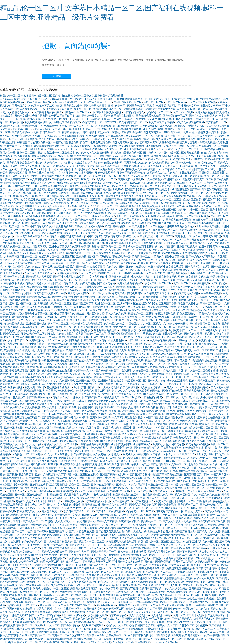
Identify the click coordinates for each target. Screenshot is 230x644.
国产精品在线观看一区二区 (89, 243)
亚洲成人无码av (194, 511)
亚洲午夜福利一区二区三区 (44, 340)
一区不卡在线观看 (110, 438)
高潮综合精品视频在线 (52, 176)
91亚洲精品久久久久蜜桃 (135, 156)
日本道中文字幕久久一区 (98, 102)
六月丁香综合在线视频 (158, 176)
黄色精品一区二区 (116, 612)
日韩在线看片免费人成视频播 (95, 327)
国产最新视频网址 (36, 189)
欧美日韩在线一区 (80, 374)
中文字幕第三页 (60, 545)
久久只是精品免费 (101, 126)
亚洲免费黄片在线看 (135, 149)
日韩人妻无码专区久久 (125, 143)
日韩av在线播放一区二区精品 (66, 99)
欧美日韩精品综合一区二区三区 (204, 347)
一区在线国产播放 (67, 525)
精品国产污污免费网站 (173, 535)
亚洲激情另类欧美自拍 (42, 525)
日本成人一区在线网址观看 (138, 246)
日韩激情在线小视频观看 (200, 223)
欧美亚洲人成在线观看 (136, 454)
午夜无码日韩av (220, 474)
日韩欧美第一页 (126, 605)
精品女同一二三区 (27, 642)
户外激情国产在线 (193, 448)
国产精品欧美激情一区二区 (104, 407)
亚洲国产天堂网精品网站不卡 (133, 216)
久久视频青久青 (186, 454)
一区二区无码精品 (90, 119)
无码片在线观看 (216, 243)
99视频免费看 (22, 156)
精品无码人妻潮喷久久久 (124, 236)
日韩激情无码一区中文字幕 (205, 324)
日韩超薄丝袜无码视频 (27, 384)
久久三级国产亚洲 (215, 481)
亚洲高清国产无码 (34, 391)
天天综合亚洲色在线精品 (80, 166)
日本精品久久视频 (54, 236)
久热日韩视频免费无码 (184, 300)
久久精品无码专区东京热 (158, 293)
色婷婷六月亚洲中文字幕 (48, 609)
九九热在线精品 (100, 210)
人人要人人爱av (215, 270)
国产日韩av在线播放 (185, 599)
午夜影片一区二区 (143, 273)
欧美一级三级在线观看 (210, 233)
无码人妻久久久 (29, 327)
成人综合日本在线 (161, 615)
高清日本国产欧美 (14, 438)
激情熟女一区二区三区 (165, 515)
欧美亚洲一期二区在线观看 (59, 153)
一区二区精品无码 (106, 354)
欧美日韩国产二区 (151, 528)
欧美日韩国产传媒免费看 (56, 548)
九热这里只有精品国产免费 (159, 478)
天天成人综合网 (110, 387)
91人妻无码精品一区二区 (65, 203)
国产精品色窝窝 (87, 468)
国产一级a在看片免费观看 (114, 515)
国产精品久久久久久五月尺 (174, 538)
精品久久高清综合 (155, 360)
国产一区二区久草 (32, 625)
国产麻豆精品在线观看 (71, 424)
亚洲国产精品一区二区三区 (94, 223)
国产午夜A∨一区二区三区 (155, 193)
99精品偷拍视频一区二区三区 (55, 303)
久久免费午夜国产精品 (110, 169)
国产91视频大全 (142, 428)
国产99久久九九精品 (195, 213)
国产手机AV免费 (29, 367)
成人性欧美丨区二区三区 (107, 176)
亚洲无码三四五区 (140, 270)
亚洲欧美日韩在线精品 (19, 609)
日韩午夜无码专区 (211, 451)
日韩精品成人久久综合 (55, 220)
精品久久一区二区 (74, 233)
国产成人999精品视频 (144, 223)
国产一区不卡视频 (183, 112)
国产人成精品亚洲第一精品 (116, 441)
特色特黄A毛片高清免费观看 (86, 324)
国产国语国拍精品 (52, 417)
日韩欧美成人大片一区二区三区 (164, 200)
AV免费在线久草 (218, 297)
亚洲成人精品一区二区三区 (99, 287)
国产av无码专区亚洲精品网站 (51, 532)
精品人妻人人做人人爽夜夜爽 (91, 411)
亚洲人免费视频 (204, 112)
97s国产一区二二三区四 (109, 622)
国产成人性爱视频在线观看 (175, 401)
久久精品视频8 (55, 431)
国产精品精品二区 (92, 397)
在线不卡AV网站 (73, 609)
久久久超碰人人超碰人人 (107, 454)
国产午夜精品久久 (130, 384)
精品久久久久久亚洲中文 (66, 397)
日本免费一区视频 (43, 515)
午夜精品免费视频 (14, 324)
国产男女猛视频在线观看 (103, 317)
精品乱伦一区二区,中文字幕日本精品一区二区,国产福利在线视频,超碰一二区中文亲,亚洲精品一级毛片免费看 (61, 96)
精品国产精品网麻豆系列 (71, 300)
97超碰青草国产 (118, 290)
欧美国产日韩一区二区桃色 (81, 350)
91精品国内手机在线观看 (154, 203)
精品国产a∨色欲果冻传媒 (60, 391)
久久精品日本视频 (131, 572)
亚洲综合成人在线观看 (99, 300)
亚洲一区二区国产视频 (30, 153)
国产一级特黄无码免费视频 (154, 317)
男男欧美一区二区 (50, 132)
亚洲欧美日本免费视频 (130, 179)
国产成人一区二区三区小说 (15, 287)
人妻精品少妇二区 (89, 518)
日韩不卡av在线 (95, 635)
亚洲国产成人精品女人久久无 (153, 300)
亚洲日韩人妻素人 (143, 441)
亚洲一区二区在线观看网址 (203, 535)
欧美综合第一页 (83, 109)
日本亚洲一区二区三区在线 (148, 508)
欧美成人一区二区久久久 (68, 287)
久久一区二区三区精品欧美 (94, 273)
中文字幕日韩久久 (65, 314)
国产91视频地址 (48, 632)
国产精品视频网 (188, 230)
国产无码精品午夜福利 (172, 297)
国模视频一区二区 (185, 501)
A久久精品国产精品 (92, 367)
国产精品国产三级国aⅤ (44, 337)
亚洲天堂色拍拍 (117, 340)
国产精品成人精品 (159, 99)
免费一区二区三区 (214, 176)
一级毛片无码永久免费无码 (91, 404)
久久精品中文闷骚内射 (80, 558)
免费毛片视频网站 (166, 106)
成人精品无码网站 (37, 246)
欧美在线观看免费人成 (160, 532)
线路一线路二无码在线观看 (138, 183)
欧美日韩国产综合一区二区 (79, 511)
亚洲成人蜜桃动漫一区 (55, 498)
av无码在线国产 (204, 562)
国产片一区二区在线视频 (14, 394)
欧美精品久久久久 (165, 183)
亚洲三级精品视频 (136, 525)
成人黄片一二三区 (106, 179)
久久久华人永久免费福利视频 (93, 153)
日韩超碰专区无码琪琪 (27, 578)
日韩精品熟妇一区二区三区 (153, 542)
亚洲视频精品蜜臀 (63, 491)
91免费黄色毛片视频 (12, 602)
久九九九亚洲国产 (121, 273)
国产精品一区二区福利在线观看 (181, 153)
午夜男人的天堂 (140, 464)
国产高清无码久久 (57, 602)
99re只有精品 (47, 327)
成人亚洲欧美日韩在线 (141, 518)
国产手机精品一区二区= (73, 488)
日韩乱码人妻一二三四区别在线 (187, 498)
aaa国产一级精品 (78, 139)
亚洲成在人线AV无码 (73, 615)
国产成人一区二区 (33, 521)
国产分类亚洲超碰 (124, 300)
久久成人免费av (204, 136)
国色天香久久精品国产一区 (67, 102)
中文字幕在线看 (194, 525)
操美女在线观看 (129, 387)
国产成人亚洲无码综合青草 (213, 139)
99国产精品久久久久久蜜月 (162, 173)
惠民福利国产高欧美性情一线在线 (185, 320)
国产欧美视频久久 (144, 501)
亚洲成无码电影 (68, 441)
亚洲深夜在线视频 (70, 464)
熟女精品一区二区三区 (79, 176)
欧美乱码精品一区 (144, 139)
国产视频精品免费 (152, 397)
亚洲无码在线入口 (77, 236)
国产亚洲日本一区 (55, 538)
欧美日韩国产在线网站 (130, 344)
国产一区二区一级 (202, 414)
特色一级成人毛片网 (101, 448)
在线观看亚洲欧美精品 (25, 364)
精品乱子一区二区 (35, 602)
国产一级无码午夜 (118, 270)
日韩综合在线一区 (58, 438)
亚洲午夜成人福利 (153, 129)
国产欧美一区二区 (111, 246)
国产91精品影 (219, 283)
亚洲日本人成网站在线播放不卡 (58, 169)
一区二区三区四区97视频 (202, 102)
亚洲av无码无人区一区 (103, 552)
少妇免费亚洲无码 (177, 381)
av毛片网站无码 (56, 200)
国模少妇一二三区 (14, 448)
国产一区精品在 (185, 639)
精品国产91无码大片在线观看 (26, 538)
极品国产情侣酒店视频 (17, 377)
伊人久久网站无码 (162, 270)
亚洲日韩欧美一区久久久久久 (88, 548)
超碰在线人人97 (112, 619)
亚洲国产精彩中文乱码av (114, 474)
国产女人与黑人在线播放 (177, 521)
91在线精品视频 (78, 407)
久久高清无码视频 (78, 448)
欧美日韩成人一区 (165, 639)
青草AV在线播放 (118, 615)
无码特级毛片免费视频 (27, 360)
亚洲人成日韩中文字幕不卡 (183, 585)
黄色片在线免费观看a (106, 330)
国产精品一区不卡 (207, 411)
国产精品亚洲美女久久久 (162, 552)
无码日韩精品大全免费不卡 (211, 196)
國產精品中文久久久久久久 (61, 468)
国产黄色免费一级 (35, 481)
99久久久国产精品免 (84, 347)
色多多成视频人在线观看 (212, 599)
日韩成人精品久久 (71, 562)
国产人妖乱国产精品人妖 (58, 542)
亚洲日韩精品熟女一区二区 (52, 622)
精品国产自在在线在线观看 (185, 203)
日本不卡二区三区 (58, 324)
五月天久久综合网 (141, 491)
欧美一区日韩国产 (95, 451)
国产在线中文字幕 (84, 360)
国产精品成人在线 (141, 515)
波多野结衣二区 (201, 401)
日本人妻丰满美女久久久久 (30, 206)
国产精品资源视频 (141, 548)
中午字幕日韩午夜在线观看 (94, 394)
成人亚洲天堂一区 (166, 139)
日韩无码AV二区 (112, 183)
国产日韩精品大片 (118, 545)
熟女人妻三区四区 (141, 230)
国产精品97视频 (129, 589)
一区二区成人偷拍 (100, 293)
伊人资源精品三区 (17, 441)
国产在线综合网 (106, 478)
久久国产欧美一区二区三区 (57, 243)
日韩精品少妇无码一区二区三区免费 (138, 535)
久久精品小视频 (183, 518)
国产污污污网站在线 (213, 404)
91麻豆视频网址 (179, 260)
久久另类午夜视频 (122, 139)
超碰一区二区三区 (56, 448)
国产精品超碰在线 (42, 287)
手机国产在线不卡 (171, 448)
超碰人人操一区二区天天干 (115, 461)
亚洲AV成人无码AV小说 (138, 357)
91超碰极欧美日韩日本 (193, 515)
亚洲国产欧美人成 (187, 246)
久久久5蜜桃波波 (106, 498)
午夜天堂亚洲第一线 (204, 263)
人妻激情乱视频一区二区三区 (155, 327)
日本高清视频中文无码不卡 (161, 146)
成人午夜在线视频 (151, 166)
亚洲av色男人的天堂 (95, 106)
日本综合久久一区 (35, 505)
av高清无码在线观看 (158, 189)
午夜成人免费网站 (101, 495)
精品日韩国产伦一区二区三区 (115, 508)
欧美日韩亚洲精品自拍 (202, 592)
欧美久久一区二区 (152, 458)
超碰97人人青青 (25, 501)
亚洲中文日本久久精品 (54, 407)
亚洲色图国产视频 (36, 324)
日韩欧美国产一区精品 (94, 340)
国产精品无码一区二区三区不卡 (85, 200)
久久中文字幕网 (109, 589)
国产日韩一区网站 (138, 340)
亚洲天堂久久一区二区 (205, 542)
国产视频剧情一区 (206, 146)
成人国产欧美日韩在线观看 (188, 481)
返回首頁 (57, 76)
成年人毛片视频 (209, 528)
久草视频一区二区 (123, 642)
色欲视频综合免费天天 (59, 387)
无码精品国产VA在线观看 (58, 471)
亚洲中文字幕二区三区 (141, 290)
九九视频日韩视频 (210, 290)
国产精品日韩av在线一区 (198, 186)
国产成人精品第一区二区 (169, 595)
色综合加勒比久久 (147, 538)
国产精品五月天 (18, 173)
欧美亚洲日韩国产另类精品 (169, 548)
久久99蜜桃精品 (154, 488)
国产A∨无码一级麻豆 (125, 233)
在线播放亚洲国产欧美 (126, 193)
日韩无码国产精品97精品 (100, 260)
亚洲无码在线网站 (52, 233)
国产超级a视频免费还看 (20, 474)
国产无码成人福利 (32, 444)
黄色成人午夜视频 (196, 605)
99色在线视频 (142, 642)
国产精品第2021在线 (39, 297)
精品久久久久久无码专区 (87, 619)
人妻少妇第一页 (131, 438)
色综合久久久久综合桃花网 (101, 535)
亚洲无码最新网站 (162, 622)
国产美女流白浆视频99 (110, 189)
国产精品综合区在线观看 (130, 592)
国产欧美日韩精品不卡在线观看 (114, 371)
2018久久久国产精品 (88, 428)
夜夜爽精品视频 (68, 461)
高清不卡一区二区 (69, 632)
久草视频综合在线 (150, 334)
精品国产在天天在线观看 (50, 357)
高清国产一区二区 (154, 102)
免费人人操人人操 (136, 532)
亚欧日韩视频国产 (74, 535)
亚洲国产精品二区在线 (202, 169)
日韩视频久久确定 (64, 428)
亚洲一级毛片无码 (105, 173)
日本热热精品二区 (209, 344)
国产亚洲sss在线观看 (196, 240)
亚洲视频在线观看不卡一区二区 (25, 592)
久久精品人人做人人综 (30, 350)
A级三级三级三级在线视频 (42, 193)
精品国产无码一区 (25, 213)
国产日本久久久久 (79, 414)
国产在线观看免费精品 (149, 116)
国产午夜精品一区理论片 (72, 565)
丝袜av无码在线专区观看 (29, 236)
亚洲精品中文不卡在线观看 (180, 417)
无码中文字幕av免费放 (37, 102)
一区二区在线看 (110, 471)
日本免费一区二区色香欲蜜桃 (202, 371)
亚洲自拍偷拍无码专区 (151, 243)
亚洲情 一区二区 (209, 575)
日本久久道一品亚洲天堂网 (127, 599)
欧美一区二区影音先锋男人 (144, 451)
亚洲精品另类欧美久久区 (143, 505)
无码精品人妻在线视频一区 (115, 257)
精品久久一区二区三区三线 (159, 344)
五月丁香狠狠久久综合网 (85, 196)
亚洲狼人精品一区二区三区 (35, 508)
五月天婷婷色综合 (30, 401)
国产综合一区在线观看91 (110, 511)
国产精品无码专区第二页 (102, 401)
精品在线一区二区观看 (141, 314)
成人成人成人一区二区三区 (72, 216)
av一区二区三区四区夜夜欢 (65, 116)
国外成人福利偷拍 (161, 216)
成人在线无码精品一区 (153, 387)
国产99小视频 (166, 119)
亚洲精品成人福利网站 (59, 109)
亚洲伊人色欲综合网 (45, 565)
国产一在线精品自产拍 (42, 173)
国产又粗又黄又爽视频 (172, 605)
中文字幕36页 (50, 136)
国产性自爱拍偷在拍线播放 (119, 116)
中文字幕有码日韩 (179, 565)
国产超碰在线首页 (215, 615)
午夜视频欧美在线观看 (154, 330)
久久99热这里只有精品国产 (65, 122)
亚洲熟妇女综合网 (139, 558)
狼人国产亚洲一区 (97, 250)
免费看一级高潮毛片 (63, 508)
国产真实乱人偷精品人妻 (203, 116)
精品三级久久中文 (30, 552)
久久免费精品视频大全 (162, 163)
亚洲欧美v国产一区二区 (182, 330)
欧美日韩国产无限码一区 (82, 585)
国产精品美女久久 (103, 307)
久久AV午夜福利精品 (214, 635)
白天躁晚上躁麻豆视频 (36, 203)
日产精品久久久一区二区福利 (180, 384)
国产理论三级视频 (197, 461)
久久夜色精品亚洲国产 (126, 126)
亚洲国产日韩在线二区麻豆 (123, 213)
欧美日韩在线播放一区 (118, 226)
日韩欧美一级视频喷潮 (42, 300)
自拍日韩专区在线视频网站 (208, 220)
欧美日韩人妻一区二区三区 (193, 210)
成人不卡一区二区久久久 (179, 136)
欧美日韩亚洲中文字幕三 (58, 411)
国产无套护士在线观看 (201, 434)
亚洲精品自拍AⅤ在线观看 (95, 629)
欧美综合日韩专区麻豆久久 (176, 263)
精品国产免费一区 (32, 126)
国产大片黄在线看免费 (81, 532)
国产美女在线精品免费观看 (142, 367)
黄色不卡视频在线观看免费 (95, 143)
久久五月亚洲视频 (10, 216)
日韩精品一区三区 (103, 578)
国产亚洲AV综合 (212, 200)
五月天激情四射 (91, 505)
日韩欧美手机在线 (73, 501)
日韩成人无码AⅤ (129, 203)
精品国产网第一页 (210, 585)
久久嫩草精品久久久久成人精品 (123, 136)
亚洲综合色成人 (16, 344)
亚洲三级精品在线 (92, 310)
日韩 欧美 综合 (106, 585)
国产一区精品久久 (154, 377)
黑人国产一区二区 (172, 186)
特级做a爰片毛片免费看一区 (81, 156)
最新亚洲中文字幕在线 (141, 350)
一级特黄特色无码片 (145, 119)
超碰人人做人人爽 (204, 518)
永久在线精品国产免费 (82, 498)
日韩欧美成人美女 (176, 243)
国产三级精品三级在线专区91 (40, 458)
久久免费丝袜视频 (88, 441)
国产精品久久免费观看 (114, 505)
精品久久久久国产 (167, 625)
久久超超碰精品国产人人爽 (198, 253)
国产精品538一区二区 (175, 116)
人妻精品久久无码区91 (122, 538)
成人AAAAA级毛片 (200, 260)
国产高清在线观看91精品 (157, 394)
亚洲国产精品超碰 (177, 337)
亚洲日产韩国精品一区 (86, 387)
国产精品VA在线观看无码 (91, 267)
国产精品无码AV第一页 (91, 458)
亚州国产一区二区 (26, 303)
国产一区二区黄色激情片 (28, 495)
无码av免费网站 (184, 350)
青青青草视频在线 (47, 629)
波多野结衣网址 (83, 307)
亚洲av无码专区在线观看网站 (68, 612)
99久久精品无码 (131, 434)
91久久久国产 (52, 625)
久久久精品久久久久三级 (206, 495)
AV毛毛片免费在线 (208, 129)
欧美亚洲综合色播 (140, 404)
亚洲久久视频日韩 (206, 156)
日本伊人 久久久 (16, 491)
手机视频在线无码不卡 (44, 280)
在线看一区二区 (96, 612)
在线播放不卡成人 (14, 283)
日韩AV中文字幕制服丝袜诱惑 (64, 505)
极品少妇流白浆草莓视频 (36, 612)
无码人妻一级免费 (177, 360)
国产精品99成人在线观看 (165, 354)
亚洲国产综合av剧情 (212, 149)
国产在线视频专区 (20, 572)
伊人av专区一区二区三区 (105, 364)
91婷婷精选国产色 (180, 159)
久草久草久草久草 (32, 542)
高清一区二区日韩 (97, 538)
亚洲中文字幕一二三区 (174, 434)
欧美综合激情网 (113, 163)
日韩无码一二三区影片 (194, 367)
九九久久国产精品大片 (149, 196)
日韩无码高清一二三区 (156, 132)
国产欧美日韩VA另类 (118, 548)
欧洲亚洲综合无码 (109, 156)
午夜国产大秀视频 (92, 464)
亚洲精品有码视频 (115, 367)
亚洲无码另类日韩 (179, 468)
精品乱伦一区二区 (151, 521)
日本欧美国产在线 (52, 330)
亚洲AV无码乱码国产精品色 (168, 444)
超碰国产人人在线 (10, 126)
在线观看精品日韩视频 (79, 159)
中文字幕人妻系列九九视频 (81, 582)
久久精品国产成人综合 (94, 230)
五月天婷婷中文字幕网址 (18, 146)
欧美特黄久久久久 (10, 444)
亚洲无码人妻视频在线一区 (64, 377)
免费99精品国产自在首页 (186, 404)
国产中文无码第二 (30, 548)
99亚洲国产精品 (128, 575)
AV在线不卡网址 (29, 575)
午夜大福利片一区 (125, 578)
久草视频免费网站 (175, 347)
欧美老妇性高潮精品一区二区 (41, 488)
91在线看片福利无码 (69, 310)
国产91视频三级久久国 (171, 223)
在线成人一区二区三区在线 (180, 129)
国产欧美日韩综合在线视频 (170, 273)
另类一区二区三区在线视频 (83, 474)
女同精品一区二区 (111, 337)
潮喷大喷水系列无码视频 (50, 253)
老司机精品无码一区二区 (128, 102)
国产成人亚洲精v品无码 (158, 562)
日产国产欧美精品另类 (176, 458)
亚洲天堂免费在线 (63, 226)
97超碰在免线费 (161, 404)
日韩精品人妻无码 (100, 139)
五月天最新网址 (58, 485)
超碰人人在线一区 (101, 414)
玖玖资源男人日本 (208, 431)
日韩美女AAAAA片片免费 (121, 391)
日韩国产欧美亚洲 (145, 625)
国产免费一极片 (185, 163)
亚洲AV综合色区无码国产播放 (159, 303)
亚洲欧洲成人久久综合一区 (201, 206)
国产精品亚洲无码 (99, 236)
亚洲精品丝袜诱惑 (133, 109)
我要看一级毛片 (129, 240)
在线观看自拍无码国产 (27, 417)
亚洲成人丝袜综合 (56, 585)
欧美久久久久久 (157, 149)
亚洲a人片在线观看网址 (23, 250)
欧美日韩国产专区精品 (161, 122)
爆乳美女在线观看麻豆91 (190, 122)
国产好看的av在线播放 (44, 555)
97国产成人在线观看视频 (177, 220)
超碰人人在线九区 (169, 367)
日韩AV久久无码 (9, 200)
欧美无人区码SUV (105, 344)
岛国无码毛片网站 (52, 401)
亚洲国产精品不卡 (188, 106)
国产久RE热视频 (128, 186)
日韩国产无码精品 (219, 461)
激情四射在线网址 (208, 132)
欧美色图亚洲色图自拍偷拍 (142, 206)
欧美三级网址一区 (163, 491)
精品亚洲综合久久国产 (75, 132)
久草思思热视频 (130, 166)
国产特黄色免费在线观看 (48, 112)
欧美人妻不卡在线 (165, 290)
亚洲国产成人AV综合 (136, 163)
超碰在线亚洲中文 (198, 464)
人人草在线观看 (102, 639)
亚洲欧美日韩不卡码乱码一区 (213, 454)
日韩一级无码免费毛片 (165, 642)
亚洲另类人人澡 (196, 126)
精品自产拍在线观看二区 (103, 220)
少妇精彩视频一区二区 (27, 233)
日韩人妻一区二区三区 (183, 233)
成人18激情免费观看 (92, 625)
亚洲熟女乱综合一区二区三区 (187, 193)
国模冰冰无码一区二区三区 (35, 434)
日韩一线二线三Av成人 (183, 132)
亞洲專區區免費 (187, 139)
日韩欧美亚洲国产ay (148, 391)
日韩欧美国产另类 (188, 575)
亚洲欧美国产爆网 (19, 337)
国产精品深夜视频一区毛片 (132, 374)
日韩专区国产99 (196, 243)
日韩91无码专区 (31, 260)
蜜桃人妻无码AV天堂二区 (90, 391)
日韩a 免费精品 (219, 391)
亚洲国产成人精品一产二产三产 (195, 421)
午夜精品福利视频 (181, 99)
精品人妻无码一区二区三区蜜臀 (122, 397)
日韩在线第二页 (67, 213)
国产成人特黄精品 (59, 240)
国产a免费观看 (138, 545)
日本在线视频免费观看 (143, 582)
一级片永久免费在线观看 (67, 270)
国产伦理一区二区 (188, 505)
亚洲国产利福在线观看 (111, 381)
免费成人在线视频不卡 (32, 166)
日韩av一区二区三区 (204, 629)
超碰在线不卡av (87, 169)
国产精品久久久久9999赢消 (131, 307)
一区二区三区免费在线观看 (103, 595)
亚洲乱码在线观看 (161, 481)
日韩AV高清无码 (80, 146)
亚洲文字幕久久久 (62, 354)
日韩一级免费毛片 (118, 404)
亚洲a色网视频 (90, 434)
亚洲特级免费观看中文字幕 (50, 474)
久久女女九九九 (139, 424)
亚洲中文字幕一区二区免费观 (136, 595)
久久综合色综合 (178, 589)
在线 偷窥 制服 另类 (21, 595)
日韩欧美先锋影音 (75, 431)
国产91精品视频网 (62, 568)
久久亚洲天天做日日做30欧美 (164, 609)
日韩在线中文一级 (204, 119)
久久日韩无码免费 (188, 290)
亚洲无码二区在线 (89, 337)
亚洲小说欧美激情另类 (73, 250)
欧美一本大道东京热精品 (66, 434)
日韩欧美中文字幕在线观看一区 (142, 169)
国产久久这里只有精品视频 (200, 334)
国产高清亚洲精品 (206, 568)
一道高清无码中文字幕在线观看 (166, 267)
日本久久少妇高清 (48, 250)
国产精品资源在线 (183, 327)
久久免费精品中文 (37, 230)
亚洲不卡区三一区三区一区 (161, 210)
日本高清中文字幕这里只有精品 (188, 471)
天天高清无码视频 (85, 283)
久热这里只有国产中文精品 (15, 518)
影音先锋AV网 (60, 374)
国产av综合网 (185, 555)
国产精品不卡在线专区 (53, 575)
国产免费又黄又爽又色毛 (110, 532)
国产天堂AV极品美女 (216, 183)
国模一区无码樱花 (36, 293)
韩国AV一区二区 (68, 280)
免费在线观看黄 (181, 364)
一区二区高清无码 (27, 528)
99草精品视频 (80, 421)
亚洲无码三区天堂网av (197, 474)
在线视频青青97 (21, 317)
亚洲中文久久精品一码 (102, 216)
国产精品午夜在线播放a (82, 602)
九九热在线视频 (196, 441)
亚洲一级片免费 (21, 106)
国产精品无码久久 (42, 226)
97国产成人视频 (93, 609)
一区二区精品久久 (156, 324)
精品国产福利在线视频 (77, 495)
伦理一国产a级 (23, 354)
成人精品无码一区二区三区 (47, 572)
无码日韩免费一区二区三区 (27, 471)
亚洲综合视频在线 (64, 404)
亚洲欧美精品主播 (84, 568)
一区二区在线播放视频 (203, 612)
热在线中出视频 (89, 203)
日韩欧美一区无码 (68, 119)
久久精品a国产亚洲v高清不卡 (49, 320)
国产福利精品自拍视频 (125, 414)
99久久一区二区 (213, 622)
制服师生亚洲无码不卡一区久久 (125, 488)
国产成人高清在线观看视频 (54, 642)
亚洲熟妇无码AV (18, 615)
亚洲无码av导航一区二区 (97, 562)
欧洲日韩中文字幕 (84, 371)
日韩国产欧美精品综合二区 (30, 109)
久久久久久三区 (115, 525)
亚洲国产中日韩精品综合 (174, 602)
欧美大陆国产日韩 (173, 371)
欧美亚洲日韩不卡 (35, 387)
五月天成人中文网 (132, 377)
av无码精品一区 (211, 203)
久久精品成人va (68, 518)
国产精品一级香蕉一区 (54, 552)
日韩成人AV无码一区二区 (24, 562)
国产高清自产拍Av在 (108, 166)
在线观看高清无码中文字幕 (37, 381)
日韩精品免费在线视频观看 (94, 444)
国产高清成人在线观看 (100, 431)
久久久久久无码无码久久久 (40, 273)
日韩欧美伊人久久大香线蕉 (74, 555)
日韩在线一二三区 (79, 364)
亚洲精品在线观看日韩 (212, 173)
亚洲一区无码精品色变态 (131, 173)
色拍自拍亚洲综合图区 (33, 200)
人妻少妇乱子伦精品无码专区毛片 (179, 143)
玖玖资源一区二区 (147, 605)
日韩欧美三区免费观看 (140, 280)
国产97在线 (188, 156)
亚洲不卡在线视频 (90, 186)
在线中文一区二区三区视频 (199, 488)
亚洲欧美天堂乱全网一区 (21, 357)
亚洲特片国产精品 (182, 619)
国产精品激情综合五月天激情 (31, 116)
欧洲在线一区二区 (105, 303)
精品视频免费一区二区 (42, 394)
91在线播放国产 (84, 173)
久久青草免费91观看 (105, 159)
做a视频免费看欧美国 (12, 478)
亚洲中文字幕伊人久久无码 (65, 246)
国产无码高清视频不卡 (208, 327)
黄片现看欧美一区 (52, 511)
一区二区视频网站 (207, 330)
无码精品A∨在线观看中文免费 (158, 411)
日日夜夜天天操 (128, 317)
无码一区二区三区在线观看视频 (191, 283)
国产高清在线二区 (122, 501)
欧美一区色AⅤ (214, 485)
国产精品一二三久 (58, 344)
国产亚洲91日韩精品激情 (144, 602)
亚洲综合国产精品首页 (161, 545)
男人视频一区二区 (188, 307)
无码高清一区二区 (185, 545)
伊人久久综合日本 (139, 615)
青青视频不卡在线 (91, 377)
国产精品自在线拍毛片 (129, 287)
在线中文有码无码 (52, 578)
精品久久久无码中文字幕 (89, 226)
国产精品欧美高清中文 (156, 287)
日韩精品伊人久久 (133, 337)
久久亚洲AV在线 (76, 538)
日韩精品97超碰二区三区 (205, 538)
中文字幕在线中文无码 (164, 277)
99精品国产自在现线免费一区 (34, 143)
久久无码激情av (79, 220)
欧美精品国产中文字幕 (139, 310)
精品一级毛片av (164, 350)
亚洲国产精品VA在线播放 (14, 464)
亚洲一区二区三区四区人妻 (188, 615)
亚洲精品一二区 (192, 558)
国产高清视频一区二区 (108, 360)
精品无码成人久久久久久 (142, 612)
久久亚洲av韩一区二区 (171, 206)
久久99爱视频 (114, 458)
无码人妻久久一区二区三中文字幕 (180, 451)
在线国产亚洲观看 (14, 468)
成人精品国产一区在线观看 (178, 166)
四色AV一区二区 (149, 401)
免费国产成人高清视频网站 (127, 293)
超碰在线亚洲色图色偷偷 (58, 592)
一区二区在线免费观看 (27, 535)
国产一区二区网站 (176, 102)
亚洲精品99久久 (142, 444)
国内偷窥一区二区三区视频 (27, 454)
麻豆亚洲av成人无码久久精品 (39, 223)
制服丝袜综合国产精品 (47, 210)
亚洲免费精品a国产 (87, 257)
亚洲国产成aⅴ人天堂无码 (178, 179)
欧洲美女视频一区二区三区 (50, 129)
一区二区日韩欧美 (40, 568)
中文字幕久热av (158, 565)
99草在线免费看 (149, 407)
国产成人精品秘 (21, 280)
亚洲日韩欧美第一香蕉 (61, 189)
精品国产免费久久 (131, 364)
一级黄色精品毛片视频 (186, 438)
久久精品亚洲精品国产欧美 (200, 632)
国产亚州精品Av (56, 166)
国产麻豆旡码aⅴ (149, 126)
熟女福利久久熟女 (208, 310)
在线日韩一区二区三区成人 (65, 230)
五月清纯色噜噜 (83, 639)
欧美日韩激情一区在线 (197, 595)
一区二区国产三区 (204, 350)
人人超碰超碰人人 (143, 639)
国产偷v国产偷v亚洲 (165, 357)
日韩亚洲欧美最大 (54, 350)
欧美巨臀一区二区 (19, 226)
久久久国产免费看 (148, 297)
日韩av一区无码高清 (109, 468)
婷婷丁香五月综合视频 (38, 374)
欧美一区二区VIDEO (18, 461)
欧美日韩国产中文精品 (67, 515)
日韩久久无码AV (31, 498)
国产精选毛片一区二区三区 (89, 542)
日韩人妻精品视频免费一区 (126, 153)
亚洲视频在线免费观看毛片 (180, 226)
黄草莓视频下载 (13, 585)
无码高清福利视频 (97, 615)
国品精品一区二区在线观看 (55, 421)
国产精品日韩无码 (126, 297)
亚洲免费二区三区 (30, 243)
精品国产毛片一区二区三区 (81, 253)
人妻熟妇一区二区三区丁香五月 (166, 525)
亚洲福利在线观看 (67, 273)
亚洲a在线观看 (186, 146)
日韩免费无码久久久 (19, 267)
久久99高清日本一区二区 (75, 210)
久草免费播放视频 (186, 310)
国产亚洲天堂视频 (140, 474)
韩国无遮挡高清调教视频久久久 (115, 347)
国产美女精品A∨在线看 (25, 132)
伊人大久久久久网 (116, 314)
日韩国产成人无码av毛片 (62, 478)
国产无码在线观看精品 (17, 599)
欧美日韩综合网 (68, 337)
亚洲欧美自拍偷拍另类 (146, 448)
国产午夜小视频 (158, 468)
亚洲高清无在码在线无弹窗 (113, 602)
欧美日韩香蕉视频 (42, 183)
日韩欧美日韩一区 (67, 394)
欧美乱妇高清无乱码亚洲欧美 (199, 250)
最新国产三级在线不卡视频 (117, 119)
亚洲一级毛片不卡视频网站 (136, 253)
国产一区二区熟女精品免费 (54, 196)
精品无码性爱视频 (145, 632)
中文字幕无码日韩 (164, 310)
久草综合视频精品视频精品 (65, 290)
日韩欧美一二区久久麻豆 (189, 491)
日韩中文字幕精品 (107, 521)
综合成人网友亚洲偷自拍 (90, 314)
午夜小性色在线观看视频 (92, 213)
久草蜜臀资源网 (97, 488)
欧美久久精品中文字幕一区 (169, 257)
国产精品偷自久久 (150, 213)
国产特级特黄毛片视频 (130, 478)
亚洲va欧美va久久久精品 (188, 622)
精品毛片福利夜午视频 (210, 501)
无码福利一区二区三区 (158, 112)
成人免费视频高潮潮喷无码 (121, 243)
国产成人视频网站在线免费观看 (54, 371)
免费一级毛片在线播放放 (158, 599)
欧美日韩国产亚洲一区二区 (22, 257)
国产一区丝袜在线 (42, 270)
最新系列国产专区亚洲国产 (148, 461)
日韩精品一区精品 (180, 495)
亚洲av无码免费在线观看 (18, 263)
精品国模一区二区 (172, 240)
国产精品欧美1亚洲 (216, 394)
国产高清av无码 (148, 143)
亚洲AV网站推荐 (154, 629)
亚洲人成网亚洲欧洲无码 (78, 330)
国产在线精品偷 (147, 575)
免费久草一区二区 (116, 635)
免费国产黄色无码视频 (189, 280)
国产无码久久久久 (176, 508)
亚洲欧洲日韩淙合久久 (48, 501)
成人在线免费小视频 (94, 270)
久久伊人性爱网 (216, 548)
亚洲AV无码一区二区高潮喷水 (38, 334)
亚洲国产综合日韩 (135, 189)
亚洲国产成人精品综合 (61, 283)
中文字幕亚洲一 (65, 173)
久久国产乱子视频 (157, 498)
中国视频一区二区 (62, 307)
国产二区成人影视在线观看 (49, 159)
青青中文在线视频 (133, 360)
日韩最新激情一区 (47, 213)
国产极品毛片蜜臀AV (66, 186)
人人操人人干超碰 (151, 220)
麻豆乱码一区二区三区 (189, 183)
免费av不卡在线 (57, 293)
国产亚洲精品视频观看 (81, 622)
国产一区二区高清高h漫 (52, 528)
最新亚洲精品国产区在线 (14, 300)
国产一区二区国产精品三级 (45, 615)
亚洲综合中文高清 (78, 293)
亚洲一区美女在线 (14, 277)
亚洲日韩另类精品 (96, 424)
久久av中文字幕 (125, 421)
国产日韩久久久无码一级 (178, 397)
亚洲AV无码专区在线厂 (202, 381)
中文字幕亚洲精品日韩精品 (41, 149)
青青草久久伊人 (186, 411)
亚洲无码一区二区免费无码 (187, 176)
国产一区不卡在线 (22, 532)
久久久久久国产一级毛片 (77, 578)
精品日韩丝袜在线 (110, 434)
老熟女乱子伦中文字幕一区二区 (35, 314)
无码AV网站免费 (70, 340)
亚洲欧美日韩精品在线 (117, 464)
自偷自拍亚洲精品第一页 (70, 263)
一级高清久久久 (76, 129)
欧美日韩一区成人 (142, 257)
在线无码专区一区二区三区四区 (57, 257)
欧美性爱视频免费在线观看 (121, 542)
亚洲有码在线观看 (172, 391)
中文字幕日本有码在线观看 (131, 260)
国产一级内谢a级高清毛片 (201, 257)
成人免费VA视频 (140, 277)
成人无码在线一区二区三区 (91, 334)
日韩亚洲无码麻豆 (212, 189)
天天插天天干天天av (69, 149)
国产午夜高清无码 (10, 612)
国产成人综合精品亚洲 (196, 391)
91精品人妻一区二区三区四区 (187, 485)
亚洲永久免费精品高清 (130, 283)
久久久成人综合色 (216, 441)
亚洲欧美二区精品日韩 (124, 320)
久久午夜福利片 (154, 179)
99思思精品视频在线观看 (165, 156)
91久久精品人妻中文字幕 (204, 407)
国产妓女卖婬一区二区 (204, 364)
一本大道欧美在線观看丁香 (181, 431)
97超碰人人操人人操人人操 (134, 354)
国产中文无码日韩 (85, 189)
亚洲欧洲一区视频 (100, 417)
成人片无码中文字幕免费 (53, 364)
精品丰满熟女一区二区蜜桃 (104, 132)
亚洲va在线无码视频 (208, 226)
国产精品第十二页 (216, 122)
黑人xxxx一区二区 (177, 387)
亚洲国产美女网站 (121, 444)
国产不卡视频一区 (152, 384)
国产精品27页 (39, 377)
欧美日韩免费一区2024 (70, 451)
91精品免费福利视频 (197, 444)
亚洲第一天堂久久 (92, 116)
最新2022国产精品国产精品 (47, 156)
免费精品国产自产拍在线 (107, 109)
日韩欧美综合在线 (154, 431)
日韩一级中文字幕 (42, 186)
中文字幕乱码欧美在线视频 (127, 417)
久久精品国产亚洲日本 (156, 159)
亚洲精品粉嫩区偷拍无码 (112, 350)
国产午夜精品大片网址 (17, 183)
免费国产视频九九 (185, 532)
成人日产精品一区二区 (165, 230)
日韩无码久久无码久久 (94, 290)
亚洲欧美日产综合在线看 (26, 136)
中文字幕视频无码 (40, 179)
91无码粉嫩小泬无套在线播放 (39, 216)
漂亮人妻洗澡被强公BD (28, 220)
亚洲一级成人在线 (126, 585)
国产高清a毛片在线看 (197, 267)
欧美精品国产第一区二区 (133, 122)
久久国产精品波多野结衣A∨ (121, 263)
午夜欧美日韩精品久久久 (154, 495)
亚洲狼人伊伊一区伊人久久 (203, 508)
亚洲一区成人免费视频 (204, 468)
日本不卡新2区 (164, 518)
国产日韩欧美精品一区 (46, 595)
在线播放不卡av (205, 639)
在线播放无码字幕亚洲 (104, 146)
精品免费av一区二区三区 (140, 511)
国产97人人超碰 (157, 381)
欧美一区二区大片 (86, 508)
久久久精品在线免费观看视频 (125, 129)
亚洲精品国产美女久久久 (203, 589)
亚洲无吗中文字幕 (203, 397)
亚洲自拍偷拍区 (87, 478)
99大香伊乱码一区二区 (53, 605)
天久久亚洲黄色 (28, 176)
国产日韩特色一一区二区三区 (159, 555)
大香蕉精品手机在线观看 (178, 578)
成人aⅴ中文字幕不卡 (58, 206)
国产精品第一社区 (22, 210)
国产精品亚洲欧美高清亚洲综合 (25, 163)
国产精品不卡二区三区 (175, 169)
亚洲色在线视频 (95, 136)
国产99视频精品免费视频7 (108, 357)
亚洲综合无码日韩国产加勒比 (209, 521)
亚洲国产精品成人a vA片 (43, 441)
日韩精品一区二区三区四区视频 (191, 216)
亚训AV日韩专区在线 (129, 303)
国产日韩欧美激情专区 (79, 357)
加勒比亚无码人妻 (101, 642)
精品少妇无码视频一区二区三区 (49, 599)
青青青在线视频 (21, 414)
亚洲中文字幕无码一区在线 (126, 394)
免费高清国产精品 (177, 592)
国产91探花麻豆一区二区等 (192, 109)
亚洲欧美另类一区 (23, 129)
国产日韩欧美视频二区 (106, 240)
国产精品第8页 (184, 119)
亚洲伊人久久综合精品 (17, 555)
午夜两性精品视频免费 (66, 143)
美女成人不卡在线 (42, 267)
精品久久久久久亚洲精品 (120, 625)
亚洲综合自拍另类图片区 (211, 417)
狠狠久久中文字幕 (211, 153)
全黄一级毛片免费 (138, 481)
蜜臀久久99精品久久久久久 (27, 411)
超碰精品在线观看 (100, 528)
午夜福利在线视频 (92, 149)
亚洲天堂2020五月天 (200, 337)
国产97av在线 (218, 609)
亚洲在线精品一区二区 (87, 471)
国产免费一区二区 (201, 458)
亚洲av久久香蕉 (122, 639)
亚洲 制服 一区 (183, 236)
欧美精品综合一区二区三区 (198, 428)
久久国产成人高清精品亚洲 (116, 428)
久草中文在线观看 (197, 297)
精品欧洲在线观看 (50, 367)
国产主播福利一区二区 (32, 582)
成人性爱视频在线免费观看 (179, 196)
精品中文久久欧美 (109, 253)
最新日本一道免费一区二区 (153, 485)
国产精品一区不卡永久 (163, 454)
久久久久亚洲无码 (65, 381)
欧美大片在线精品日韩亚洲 (19, 629)
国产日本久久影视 (119, 277)
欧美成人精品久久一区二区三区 (51, 589)
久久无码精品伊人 (22, 159)
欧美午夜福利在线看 (36, 122)
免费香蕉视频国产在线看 (131, 498)
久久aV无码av (109, 186)
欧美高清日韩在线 (91, 183)
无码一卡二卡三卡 (17, 340)
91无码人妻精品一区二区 (74, 317)
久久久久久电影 (16, 189)
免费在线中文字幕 (36, 438)
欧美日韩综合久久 (22, 565)
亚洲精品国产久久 (150, 186)
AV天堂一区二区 (29, 421)
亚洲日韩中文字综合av (45, 317)
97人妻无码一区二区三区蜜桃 (108, 206)
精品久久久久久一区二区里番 (61, 444)
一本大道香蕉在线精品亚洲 (186, 317)
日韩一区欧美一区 (210, 303)
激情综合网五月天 (22, 112)
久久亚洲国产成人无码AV (148, 347)
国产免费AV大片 (153, 153)
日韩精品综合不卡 (211, 106)
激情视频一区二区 (12, 458)
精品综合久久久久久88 (196, 609)
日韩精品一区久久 (172, 334)
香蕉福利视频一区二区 (151, 320)
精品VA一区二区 (50, 562)
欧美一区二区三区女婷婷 (105, 555)
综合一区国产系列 (165, 280)
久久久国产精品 (95, 263)
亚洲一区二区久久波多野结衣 (68, 635)
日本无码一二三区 (175, 461)
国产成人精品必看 (209, 230)
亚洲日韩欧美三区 (108, 384)
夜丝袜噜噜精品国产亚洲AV (35, 347)
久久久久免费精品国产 (52, 558)
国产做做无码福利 (84, 297)
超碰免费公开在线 (84, 354)
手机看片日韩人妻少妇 (13, 397)
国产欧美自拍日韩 (69, 193)
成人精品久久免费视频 (172, 126)
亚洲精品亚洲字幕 (83, 303)
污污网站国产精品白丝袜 (169, 511)
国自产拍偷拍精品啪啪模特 (123, 334)
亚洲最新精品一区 (132, 132)
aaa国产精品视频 (154, 417)
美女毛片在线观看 (146, 250)
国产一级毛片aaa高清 (76, 417)
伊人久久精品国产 (165, 246)
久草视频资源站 (191, 635)
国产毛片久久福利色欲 (170, 632)
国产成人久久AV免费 (208, 532)
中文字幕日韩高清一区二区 (214, 377)
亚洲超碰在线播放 (199, 387)
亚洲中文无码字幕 (187, 344)
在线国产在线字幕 (196, 548)
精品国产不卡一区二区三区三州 (100, 122)
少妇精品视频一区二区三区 (22, 605)
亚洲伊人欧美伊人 (136, 267)
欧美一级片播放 (208, 314)
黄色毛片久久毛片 (205, 166)
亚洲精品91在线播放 (130, 159)
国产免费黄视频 (167, 505)
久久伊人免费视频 (30, 407)
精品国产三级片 (28, 196)
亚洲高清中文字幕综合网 (176, 414)
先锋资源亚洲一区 (155, 337)
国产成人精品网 (106, 283)
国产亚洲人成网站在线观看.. (69, 277)
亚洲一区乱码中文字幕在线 (15, 186)
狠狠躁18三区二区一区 (58, 619)
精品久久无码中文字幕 (81, 481)
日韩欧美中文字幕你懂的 (207, 99)
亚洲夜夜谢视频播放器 (22, 622)
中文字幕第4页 (214, 498)
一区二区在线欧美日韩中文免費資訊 (178, 582)
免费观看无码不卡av (56, 126)
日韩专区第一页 (123, 448)
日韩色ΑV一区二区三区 (77, 112)
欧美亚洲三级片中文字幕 (205, 565)
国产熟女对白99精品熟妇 (56, 384)
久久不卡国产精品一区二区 (35, 635)
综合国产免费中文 (188, 303)
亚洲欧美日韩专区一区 (92, 525)
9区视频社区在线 (106, 605)
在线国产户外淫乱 (219, 213)
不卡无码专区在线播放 (57, 454)
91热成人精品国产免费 (39, 404)
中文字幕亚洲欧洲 (97, 277)
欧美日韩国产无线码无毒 (162, 307)
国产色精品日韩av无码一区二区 (169, 464)
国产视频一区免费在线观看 (166, 558)
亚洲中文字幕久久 (126, 485)
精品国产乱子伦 (113, 200)
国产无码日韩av (26, 253)
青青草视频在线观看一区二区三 (195, 357)
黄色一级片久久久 (47, 424)
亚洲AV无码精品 (167, 575)
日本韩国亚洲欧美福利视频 (107, 112)
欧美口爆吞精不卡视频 (131, 146)
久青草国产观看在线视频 (167, 428)
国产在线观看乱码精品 (72, 136)
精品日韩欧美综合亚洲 (126, 495)
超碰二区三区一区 (79, 126)
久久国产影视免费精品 (141, 635)
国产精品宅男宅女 (134, 112)
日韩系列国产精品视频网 (193, 625)
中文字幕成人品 (206, 287)
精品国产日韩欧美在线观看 (167, 474)
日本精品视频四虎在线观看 (157, 438)
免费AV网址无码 (208, 246)
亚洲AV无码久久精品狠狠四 (100, 99)
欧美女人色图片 (130, 407)
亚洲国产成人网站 (86, 381)
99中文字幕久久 (80, 206)
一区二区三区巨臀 (153, 136)
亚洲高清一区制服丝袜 (91, 280)
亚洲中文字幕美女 (197, 273)
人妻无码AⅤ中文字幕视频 (59, 163)
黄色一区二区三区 (79, 485)
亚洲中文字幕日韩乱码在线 (193, 277)
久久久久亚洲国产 (37, 99)
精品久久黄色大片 (36, 283)
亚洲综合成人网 (13, 391)
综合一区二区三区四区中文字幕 (49, 414)
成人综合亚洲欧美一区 (135, 468)
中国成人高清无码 (155, 592)
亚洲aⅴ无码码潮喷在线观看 (111, 481)
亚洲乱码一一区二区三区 (157, 364)
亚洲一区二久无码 (183, 562)
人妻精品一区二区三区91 (147, 371)
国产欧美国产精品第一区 (81, 605)
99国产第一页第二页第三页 (47, 106)
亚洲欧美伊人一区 (79, 552)
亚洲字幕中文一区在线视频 (32, 240)
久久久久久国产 (115, 267)
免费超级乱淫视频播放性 (180, 568)
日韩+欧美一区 (117, 106)
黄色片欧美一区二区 (125, 327)
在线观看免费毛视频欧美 (89, 163)
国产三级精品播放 (134, 200)
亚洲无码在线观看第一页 (128, 431)
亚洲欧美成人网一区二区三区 (157, 236)
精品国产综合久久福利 (187, 293)
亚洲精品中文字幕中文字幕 (160, 109)
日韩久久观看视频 (172, 213)
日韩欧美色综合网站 (82, 344)
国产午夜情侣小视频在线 (152, 585)
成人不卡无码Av (215, 193)
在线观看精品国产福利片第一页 (52, 146)
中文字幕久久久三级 (211, 307)
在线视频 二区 (90, 515)
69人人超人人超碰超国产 (38, 428)
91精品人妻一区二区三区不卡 (102, 572)
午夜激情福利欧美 (165, 314)
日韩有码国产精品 (203, 159)
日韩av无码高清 (188, 173)
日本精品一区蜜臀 (118, 424)
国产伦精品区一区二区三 (41, 451)
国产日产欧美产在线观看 (53, 139)
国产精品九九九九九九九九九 (118, 196)
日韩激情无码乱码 (130, 330)
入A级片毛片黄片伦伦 (84, 384)
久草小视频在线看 (81, 240)
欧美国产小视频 (165, 501)
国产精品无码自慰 (36, 478)
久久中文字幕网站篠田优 (207, 236)
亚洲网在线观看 (39, 485)
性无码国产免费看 (116, 280)
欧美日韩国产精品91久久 (154, 589)
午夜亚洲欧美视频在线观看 (57, 360)
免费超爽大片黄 (173, 488)
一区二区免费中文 (37, 290)
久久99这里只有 (113, 149)
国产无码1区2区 (203, 179)
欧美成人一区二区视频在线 (114, 582)
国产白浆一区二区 (213, 317)
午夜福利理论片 (90, 246)
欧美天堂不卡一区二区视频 (147, 226)
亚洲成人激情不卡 (207, 572)
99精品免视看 (8, 143)
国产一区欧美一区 (84, 179)
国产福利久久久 (112, 377)
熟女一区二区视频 (96, 129)
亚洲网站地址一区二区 (183, 287)
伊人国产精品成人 (57, 481)
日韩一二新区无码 (208, 478)
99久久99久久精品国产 (114, 518)
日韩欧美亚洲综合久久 (137, 622)
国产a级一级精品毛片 (39, 491)
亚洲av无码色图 (13, 428)
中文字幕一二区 (213, 491)
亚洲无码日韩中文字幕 (186, 374)
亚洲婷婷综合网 (35, 448)
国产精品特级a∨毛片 (39, 397)
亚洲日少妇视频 (71, 367)
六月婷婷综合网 (56, 582)
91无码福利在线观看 (75, 401)
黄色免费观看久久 (187, 314)
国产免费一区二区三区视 (44, 464)
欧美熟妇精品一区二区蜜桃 (189, 270)
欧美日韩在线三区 (66, 327)
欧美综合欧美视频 (178, 324)
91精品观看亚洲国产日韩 (186, 189)
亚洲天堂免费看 (159, 424)
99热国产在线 (96, 565)
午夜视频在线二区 (206, 163)
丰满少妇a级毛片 (121, 223)
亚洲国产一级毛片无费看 (141, 106)
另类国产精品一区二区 (26, 169)
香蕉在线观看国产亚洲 (22, 371)
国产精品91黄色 (73, 106)
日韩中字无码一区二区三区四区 (181, 528)
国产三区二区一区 (44, 263)
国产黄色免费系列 (128, 401)
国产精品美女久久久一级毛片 (110, 558)
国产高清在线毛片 (104, 592)
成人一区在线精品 (115, 310)
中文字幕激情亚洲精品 (178, 629)
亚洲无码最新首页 (52, 535)
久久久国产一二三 (74, 260)
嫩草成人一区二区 (78, 528)
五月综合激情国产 (88, 461)
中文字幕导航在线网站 (162, 340)
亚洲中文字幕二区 (119, 230)
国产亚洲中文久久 (67, 223)
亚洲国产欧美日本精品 (135, 619)
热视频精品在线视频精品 (167, 253)
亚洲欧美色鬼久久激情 (66, 183)
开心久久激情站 (145, 421)
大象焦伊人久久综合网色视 (96, 193)
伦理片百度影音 (192, 200)
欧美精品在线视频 (136, 609)
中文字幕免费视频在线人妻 (149, 568)
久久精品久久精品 (114, 324)
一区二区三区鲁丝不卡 (45, 518)
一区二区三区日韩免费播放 (22, 139)
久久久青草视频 (42, 354)
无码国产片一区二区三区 (158, 283)
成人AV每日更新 (29, 558)
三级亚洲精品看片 (64, 267)
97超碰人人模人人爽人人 (59, 521)
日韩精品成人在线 (62, 179)
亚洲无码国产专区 (209, 384)
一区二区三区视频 (208, 300)
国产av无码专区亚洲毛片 (211, 545)
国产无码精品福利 (62, 297)
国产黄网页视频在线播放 (31, 431)
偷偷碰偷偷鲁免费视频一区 (132, 99)
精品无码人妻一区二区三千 (183, 149)
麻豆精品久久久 (135, 324)
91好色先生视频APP (170, 250)
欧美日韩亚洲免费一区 (122, 250)
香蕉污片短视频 (214, 448)
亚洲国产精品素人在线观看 (128, 562)
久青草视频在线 (199, 602)
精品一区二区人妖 (129, 220)
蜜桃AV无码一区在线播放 (42, 119)
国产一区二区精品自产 (156, 471)
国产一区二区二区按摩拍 (195, 354)
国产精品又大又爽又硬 (39, 277)
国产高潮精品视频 (81, 454)
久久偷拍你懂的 (65, 334)
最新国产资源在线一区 (73, 595)
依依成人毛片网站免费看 (183, 424)
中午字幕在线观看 (211, 293)
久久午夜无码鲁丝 (133, 176)
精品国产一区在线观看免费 (90, 491)
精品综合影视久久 (10, 381)
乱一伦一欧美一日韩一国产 (181, 377)
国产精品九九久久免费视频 (153, 233)
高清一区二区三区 (165, 421)
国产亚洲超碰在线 (100, 599)
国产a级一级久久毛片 (212, 505)
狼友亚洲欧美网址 (34, 585)
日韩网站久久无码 (187, 340)
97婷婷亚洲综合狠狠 (160, 374)
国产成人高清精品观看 (13, 99)
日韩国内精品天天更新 (18, 515)
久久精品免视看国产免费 (58, 639)
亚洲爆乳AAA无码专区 (150, 578)
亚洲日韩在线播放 (117, 451)
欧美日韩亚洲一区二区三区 (188, 394)
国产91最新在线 (109, 203)
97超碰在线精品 (61, 347)
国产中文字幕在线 (158, 260)
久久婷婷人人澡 (105, 297)
